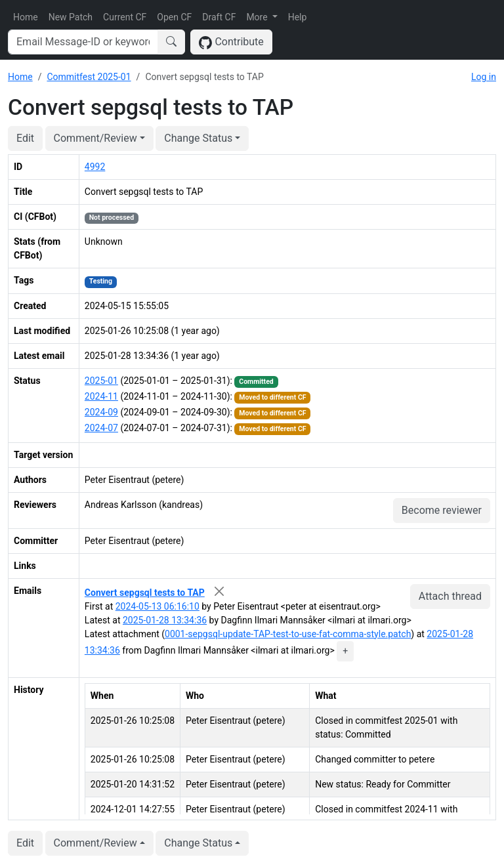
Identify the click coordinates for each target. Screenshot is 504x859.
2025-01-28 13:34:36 (165, 620)
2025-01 (101, 381)
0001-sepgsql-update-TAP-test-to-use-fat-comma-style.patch (288, 634)
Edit (25, 138)
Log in (484, 77)
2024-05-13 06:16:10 (157, 606)
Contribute (231, 42)
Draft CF (219, 17)
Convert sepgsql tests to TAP (145, 593)
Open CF (174, 17)
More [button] (258, 17)
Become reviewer (442, 510)
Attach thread (450, 596)
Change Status (198, 138)
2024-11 (101, 396)
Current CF (125, 17)
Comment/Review (95, 138)
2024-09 (101, 412)
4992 (95, 167)
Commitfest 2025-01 (89, 77)
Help (298, 17)
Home (26, 17)
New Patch (71, 17)
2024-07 (101, 428)
